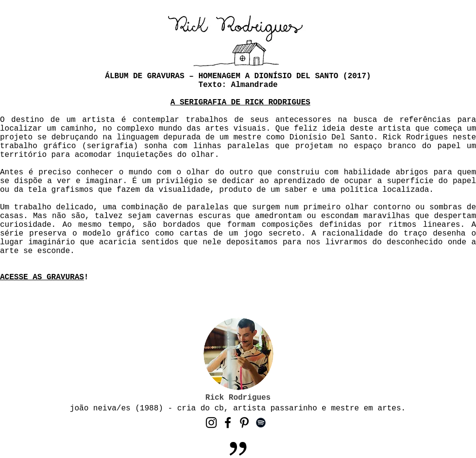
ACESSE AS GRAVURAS (42, 277)
